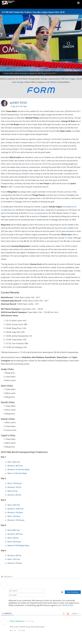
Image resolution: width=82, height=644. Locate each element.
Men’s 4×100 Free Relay (17, 473)
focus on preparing (37, 213)
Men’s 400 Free (14, 462)
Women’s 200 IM (14, 495)
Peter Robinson (17, 621)
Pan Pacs (54, 312)
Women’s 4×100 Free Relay (18, 469)
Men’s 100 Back (14, 516)
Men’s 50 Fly (12, 491)
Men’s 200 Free (14, 505)
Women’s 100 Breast (16, 520)
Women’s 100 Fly (14, 487)
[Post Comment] (73, 592)
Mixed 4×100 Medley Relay (18, 545)
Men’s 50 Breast (14, 542)
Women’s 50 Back (15, 563)
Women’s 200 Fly (14, 555)
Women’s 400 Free (15, 466)
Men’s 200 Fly (13, 538)
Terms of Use (67, 605)
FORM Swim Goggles (68, 79)
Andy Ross (19, 103)
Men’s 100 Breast (15, 483)
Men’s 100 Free (14, 559)
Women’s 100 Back (15, 512)
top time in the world (30, 164)
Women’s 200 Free (15, 534)
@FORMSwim (52, 82)
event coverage (18, 82)
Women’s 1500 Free (15, 509)
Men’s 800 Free (14, 530)
